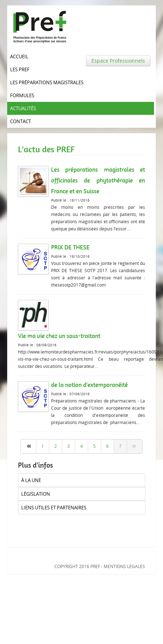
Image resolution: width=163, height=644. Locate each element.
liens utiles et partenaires (54, 508)
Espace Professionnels (118, 61)
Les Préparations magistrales (47, 82)
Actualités (23, 108)
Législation (36, 494)
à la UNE (31, 480)
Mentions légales (124, 566)
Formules (22, 95)
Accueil (19, 57)
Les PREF (20, 69)
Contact (21, 121)
